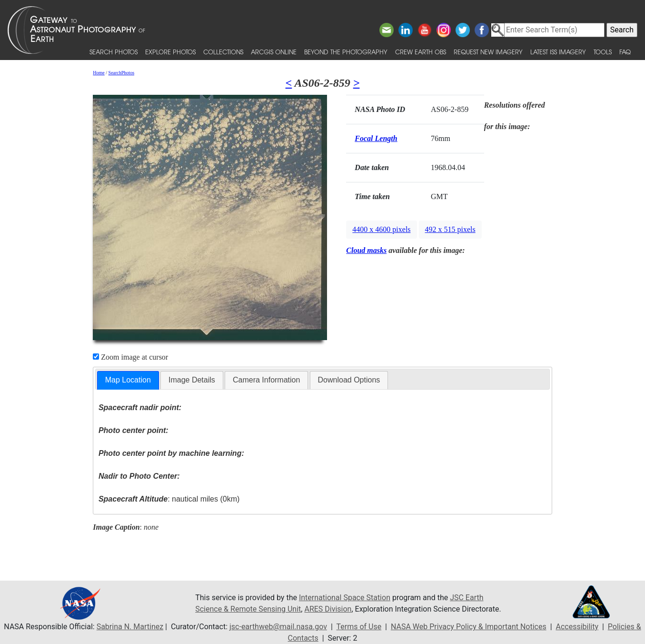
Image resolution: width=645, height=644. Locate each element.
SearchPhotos (121, 73)
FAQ (625, 52)
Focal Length (376, 138)
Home (99, 73)
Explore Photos (170, 52)
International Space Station (345, 598)
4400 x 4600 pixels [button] (381, 229)
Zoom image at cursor (130, 357)
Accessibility (577, 627)
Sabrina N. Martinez (130, 627)
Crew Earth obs (421, 52)
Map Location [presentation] (128, 380)
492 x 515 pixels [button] (450, 229)
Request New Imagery (488, 52)
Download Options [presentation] (349, 380)
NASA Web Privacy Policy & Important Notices (469, 627)
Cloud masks (366, 250)
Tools (603, 52)
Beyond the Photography (346, 52)
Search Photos (114, 52)
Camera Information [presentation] (266, 380)
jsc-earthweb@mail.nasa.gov (278, 627)
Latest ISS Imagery (558, 52)
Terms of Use (359, 627)
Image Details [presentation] (192, 380)
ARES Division (328, 609)
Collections (223, 52)
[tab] (128, 380)
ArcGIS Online (274, 52)
